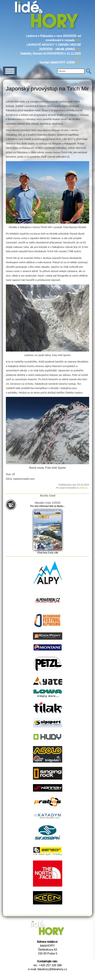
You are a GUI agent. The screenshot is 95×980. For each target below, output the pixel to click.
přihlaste (83, 488)
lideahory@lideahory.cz (52, 969)
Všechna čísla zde (48, 553)
